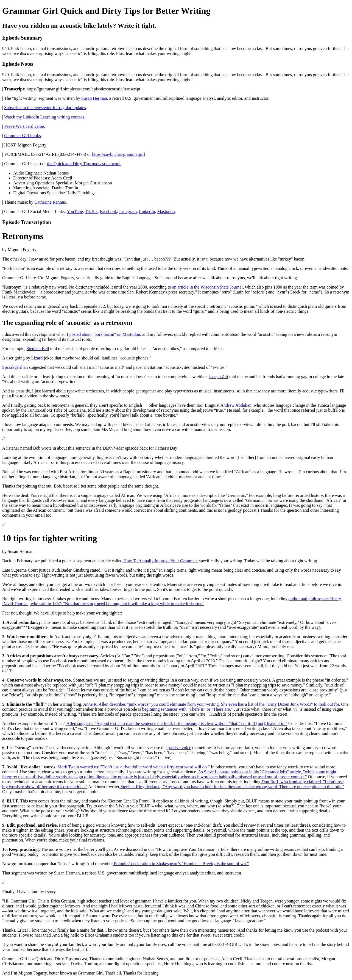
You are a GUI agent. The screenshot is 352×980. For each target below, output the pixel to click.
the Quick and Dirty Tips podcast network (84, 164)
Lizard (37, 358)
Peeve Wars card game (24, 126)
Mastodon (166, 211)
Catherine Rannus (50, 202)
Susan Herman (94, 98)
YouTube (75, 211)
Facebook (108, 211)
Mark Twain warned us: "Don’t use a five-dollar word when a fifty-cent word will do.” (133, 767)
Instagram (128, 211)
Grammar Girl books (22, 136)
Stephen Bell (38, 349)
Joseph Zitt (218, 377)
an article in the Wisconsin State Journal (207, 287)
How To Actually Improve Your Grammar (159, 561)
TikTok (91, 211)
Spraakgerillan (15, 367)
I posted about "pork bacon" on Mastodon (103, 334)
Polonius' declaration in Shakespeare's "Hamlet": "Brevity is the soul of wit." (181, 864)
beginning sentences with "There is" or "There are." (187, 709)
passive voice (179, 748)
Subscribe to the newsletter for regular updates (45, 108)
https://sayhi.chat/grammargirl (118, 154)
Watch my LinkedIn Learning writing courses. (45, 117)
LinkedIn (147, 211)
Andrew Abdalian (236, 405)
